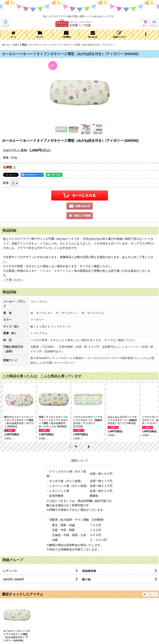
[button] (5, 23)
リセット (150, 594)
